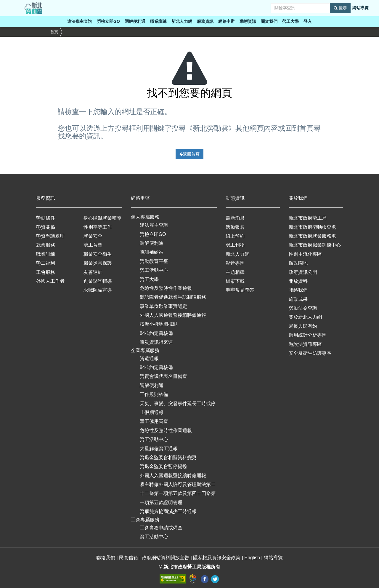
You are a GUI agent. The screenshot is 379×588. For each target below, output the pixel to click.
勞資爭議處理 (50, 236)
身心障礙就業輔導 (102, 218)
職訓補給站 (152, 252)
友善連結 (93, 272)
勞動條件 (46, 218)
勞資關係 (46, 227)
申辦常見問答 (240, 290)
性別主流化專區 (305, 254)
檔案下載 (235, 281)
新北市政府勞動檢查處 (312, 227)
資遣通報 (149, 358)
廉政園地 (298, 263)
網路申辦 (227, 21)
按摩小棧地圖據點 (159, 324)
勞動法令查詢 (303, 308)
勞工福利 (46, 263)
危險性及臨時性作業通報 (166, 288)
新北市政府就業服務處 (312, 236)
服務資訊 (205, 21)
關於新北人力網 (305, 317)
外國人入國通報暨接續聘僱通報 (173, 315)
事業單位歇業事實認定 (163, 306)
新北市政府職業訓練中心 (315, 245)
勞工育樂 (93, 245)
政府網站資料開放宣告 (166, 558)
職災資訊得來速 (156, 342)
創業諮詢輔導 (98, 281)
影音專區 (235, 263)
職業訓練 (158, 21)
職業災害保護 (98, 263)
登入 (308, 21)
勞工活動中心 (154, 270)
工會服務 (46, 272)
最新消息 (235, 218)
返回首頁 (189, 154)
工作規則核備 (154, 394)
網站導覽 (360, 8)
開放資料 (298, 281)
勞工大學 (290, 21)
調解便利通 (135, 21)
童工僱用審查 (154, 421)
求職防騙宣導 (98, 290)
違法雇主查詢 (80, 21)
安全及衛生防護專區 (310, 353)
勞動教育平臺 (154, 261)
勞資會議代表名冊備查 (163, 376)
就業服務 (46, 245)
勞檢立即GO (108, 21)
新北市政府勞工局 (308, 218)
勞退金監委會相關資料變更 (168, 457)
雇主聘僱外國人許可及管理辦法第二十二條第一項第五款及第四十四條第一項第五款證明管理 (178, 493)
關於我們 (269, 21)
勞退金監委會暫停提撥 (163, 466)
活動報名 (235, 227)
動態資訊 (248, 21)
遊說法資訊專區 (305, 344)
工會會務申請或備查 (161, 528)
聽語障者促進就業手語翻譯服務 (173, 297)
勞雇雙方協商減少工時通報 (168, 511)
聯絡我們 (298, 290)
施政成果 (298, 299)
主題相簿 (235, 272)
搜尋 (340, 8)
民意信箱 (129, 558)
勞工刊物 (235, 245)
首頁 (54, 32)
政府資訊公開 (303, 272)
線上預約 (235, 236)
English (253, 558)
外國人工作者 (50, 281)
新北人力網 (182, 21)
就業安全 (93, 236)
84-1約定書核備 (156, 333)
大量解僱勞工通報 (159, 449)
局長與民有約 (303, 326)
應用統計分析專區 (308, 335)
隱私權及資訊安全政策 (217, 558)
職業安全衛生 (98, 254)
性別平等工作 (98, 227)
